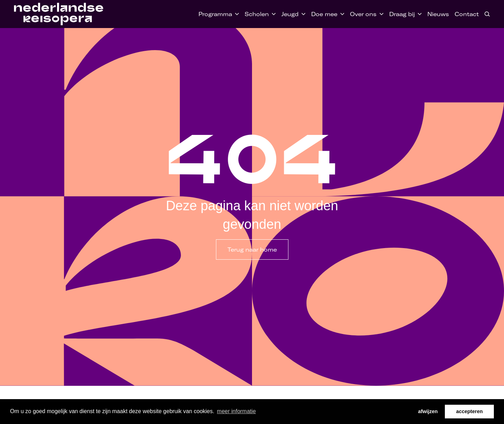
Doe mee (324, 14)
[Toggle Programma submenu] (236, 14)
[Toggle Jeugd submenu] (302, 14)
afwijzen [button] (428, 411)
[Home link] (59, 14)
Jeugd (290, 14)
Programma (215, 14)
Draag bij (402, 14)
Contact (467, 14)
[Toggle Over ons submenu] (380, 14)
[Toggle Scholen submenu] (272, 14)
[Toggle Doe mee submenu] (341, 14)
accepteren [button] (469, 411)
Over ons (363, 14)
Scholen (257, 14)
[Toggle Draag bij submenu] (418, 14)
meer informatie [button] (236, 411)
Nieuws (438, 14)
